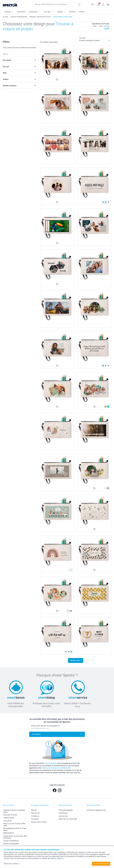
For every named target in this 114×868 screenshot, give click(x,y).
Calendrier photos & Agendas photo (14, 811)
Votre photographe (66, 810)
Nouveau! (72, 12)
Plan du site (35, 813)
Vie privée (35, 819)
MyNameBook (9, 833)
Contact (82, 12)
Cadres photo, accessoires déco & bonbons (15, 837)
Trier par (82, 38)
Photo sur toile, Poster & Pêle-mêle (14, 825)
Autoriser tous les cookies (101, 864)
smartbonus (63, 813)
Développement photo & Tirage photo (15, 829)
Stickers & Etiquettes (11, 843)
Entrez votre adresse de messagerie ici (46, 726)
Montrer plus (75, 660)
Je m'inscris (36, 734)
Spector (34, 810)
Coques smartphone (11, 840)
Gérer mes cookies (12, 864)
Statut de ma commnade (68, 819)
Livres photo (21, 12)
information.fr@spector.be (96, 810)
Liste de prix (63, 816)
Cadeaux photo (9, 818)
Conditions (35, 816)
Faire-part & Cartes (10, 815)
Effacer (6, 54)
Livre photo (8, 821)
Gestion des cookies (39, 822)
